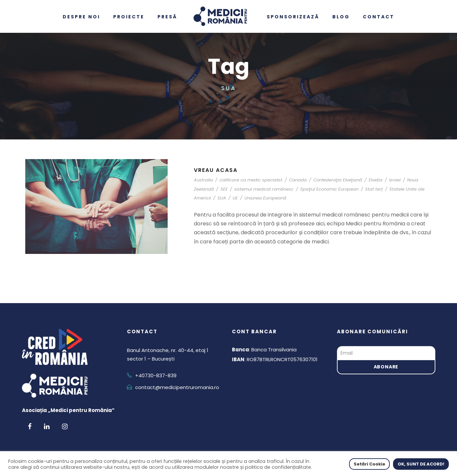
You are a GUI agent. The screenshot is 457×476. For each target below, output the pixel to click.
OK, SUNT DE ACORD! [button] (421, 464)
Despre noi (81, 17)
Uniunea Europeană (265, 198)
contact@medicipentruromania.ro (177, 387)
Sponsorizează (293, 17)
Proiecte (129, 17)
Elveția (376, 180)
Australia (203, 180)
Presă (167, 17)
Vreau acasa (216, 170)
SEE (224, 189)
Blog (341, 17)
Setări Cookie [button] (369, 464)
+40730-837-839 (156, 375)
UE (235, 198)
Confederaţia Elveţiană (338, 180)
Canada (298, 180)
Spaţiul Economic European (329, 189)
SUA (222, 198)
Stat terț (374, 189)
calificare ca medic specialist (251, 180)
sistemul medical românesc (264, 189)
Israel (395, 180)
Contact (379, 17)
